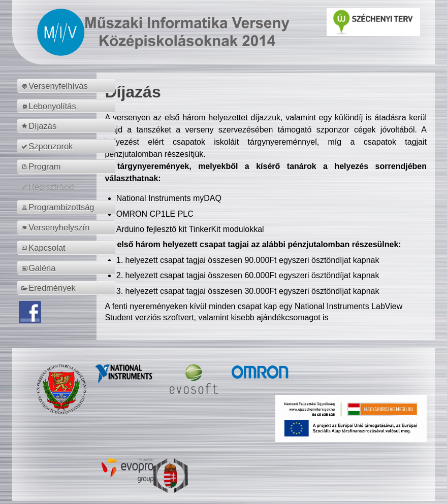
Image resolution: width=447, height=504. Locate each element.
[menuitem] (68, 86)
